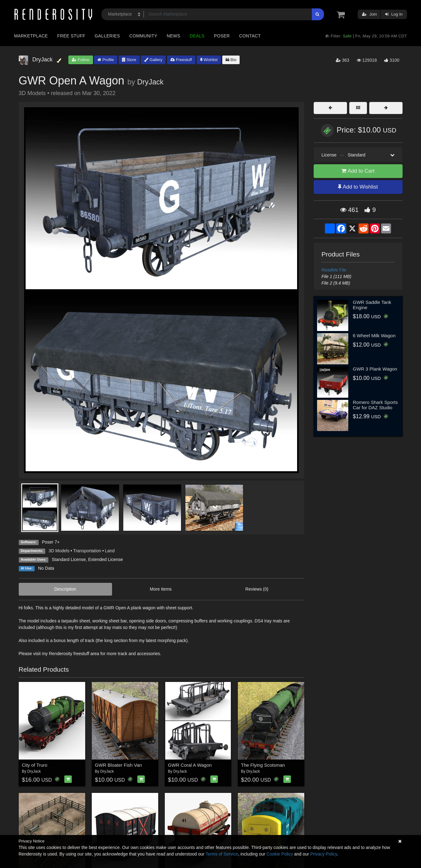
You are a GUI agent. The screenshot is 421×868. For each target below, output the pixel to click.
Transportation (87, 551)
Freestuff (181, 60)
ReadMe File (334, 270)
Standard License (69, 559)
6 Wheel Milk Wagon (374, 336)
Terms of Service (222, 854)
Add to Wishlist (358, 187)
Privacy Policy (324, 854)
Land (110, 551)
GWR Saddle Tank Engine (372, 305)
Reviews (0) (257, 589)
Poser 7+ (51, 542)
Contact (250, 36)
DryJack (150, 82)
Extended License (105, 559)
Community (144, 36)
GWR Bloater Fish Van (118, 765)
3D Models (59, 551)
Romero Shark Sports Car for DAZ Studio (375, 405)
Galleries (107, 36)
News (173, 36)
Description (65, 589)
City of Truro (35, 765)
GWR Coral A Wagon (190, 765)
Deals (197, 36)
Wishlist (209, 60)
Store (129, 60)
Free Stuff (71, 36)
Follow (81, 60)
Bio (231, 60)
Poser (222, 36)
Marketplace (31, 36)
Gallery (153, 60)
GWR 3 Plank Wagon (375, 369)
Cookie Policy (280, 854)
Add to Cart (358, 171)
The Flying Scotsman (263, 765)
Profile (105, 60)
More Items (161, 589)
